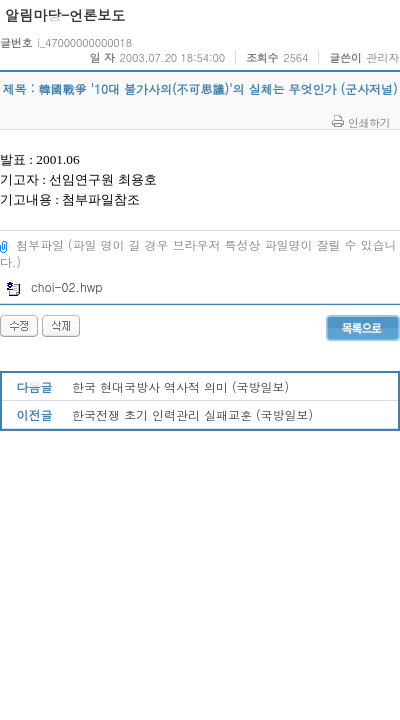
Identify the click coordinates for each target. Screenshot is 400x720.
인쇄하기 (369, 122)
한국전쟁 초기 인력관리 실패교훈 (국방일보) (192, 414)
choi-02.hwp (54, 286)
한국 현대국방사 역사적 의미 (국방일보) (180, 386)
